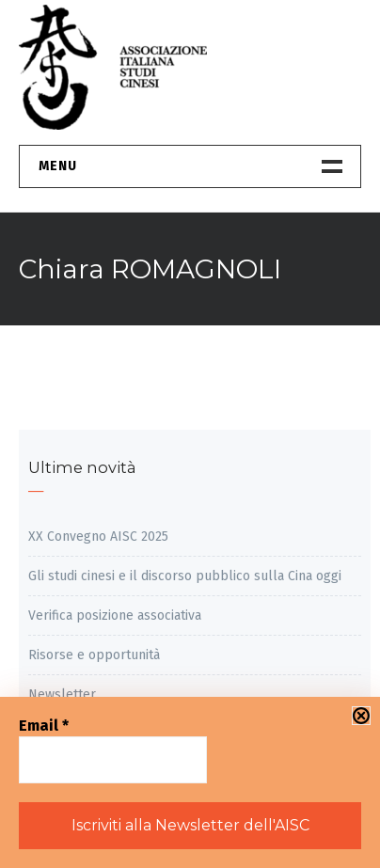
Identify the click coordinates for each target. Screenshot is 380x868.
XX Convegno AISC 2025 (98, 537)
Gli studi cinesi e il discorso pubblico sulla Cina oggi (185, 576)
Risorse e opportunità (94, 655)
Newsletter (62, 694)
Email (44, 726)
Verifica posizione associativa (115, 615)
